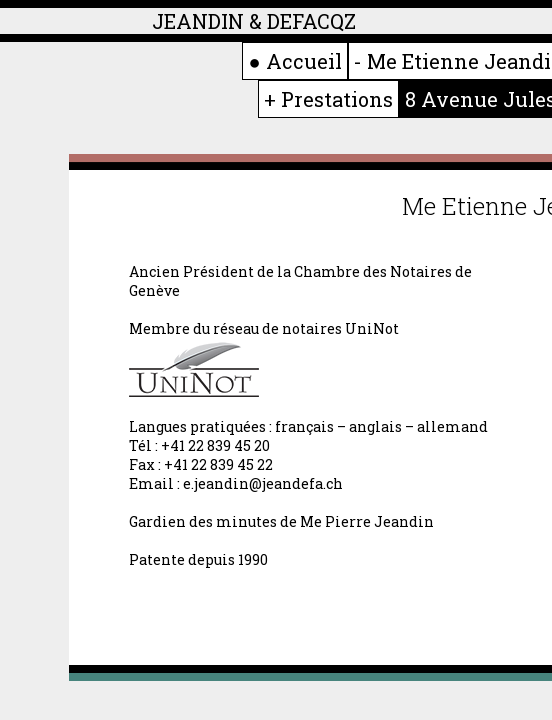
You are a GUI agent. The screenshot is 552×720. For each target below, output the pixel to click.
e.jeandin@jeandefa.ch (263, 483)
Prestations (337, 99)
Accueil (304, 61)
